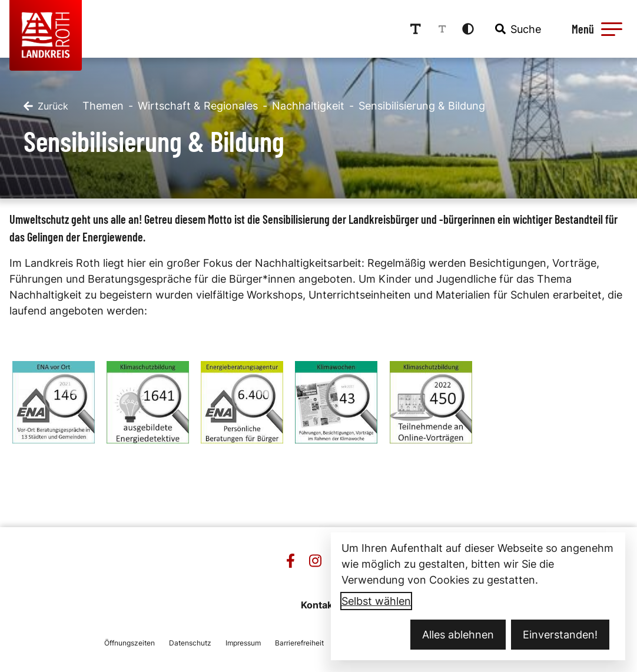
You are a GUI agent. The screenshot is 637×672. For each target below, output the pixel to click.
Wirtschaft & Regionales (198, 106)
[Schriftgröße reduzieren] (442, 29)
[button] (612, 29)
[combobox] (517, 29)
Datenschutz (190, 643)
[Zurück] (46, 106)
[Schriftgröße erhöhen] (416, 29)
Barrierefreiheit (299, 643)
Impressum (243, 643)
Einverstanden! (560, 635)
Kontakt (318, 605)
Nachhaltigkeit (308, 106)
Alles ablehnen (458, 635)
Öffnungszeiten (130, 643)
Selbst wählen (376, 601)
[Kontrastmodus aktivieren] (468, 29)
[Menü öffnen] (595, 29)
